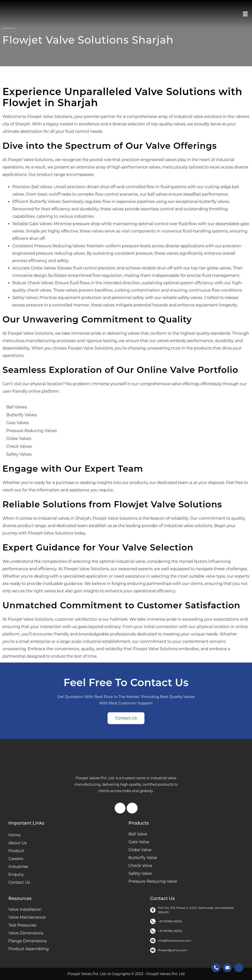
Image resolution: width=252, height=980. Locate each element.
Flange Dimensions (27, 941)
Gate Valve (139, 842)
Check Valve (140, 866)
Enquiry (16, 874)
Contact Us (19, 882)
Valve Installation (25, 909)
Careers (16, 859)
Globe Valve (140, 850)
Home (15, 835)
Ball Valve (138, 834)
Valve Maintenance (27, 917)
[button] (245, 14)
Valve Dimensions (26, 933)
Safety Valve (140, 873)
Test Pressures (22, 925)
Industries (18, 867)
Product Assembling (29, 949)
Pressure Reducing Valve (153, 881)
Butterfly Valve (143, 858)
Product (16, 851)
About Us (17, 843)
